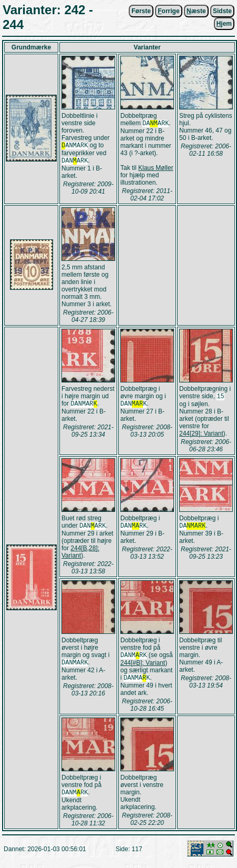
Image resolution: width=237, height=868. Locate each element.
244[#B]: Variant (143, 667)
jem (224, 24)
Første (141, 11)
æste (196, 11)
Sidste (222, 11)
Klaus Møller (156, 169)
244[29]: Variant (201, 436)
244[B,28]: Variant (80, 555)
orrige (168, 11)
